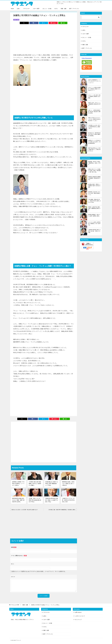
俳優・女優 (63, 9)
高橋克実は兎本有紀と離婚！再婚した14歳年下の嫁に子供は (52, 500)
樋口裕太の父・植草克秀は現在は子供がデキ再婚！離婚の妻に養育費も (94, 134)
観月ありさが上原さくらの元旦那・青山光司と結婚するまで (25, 510)
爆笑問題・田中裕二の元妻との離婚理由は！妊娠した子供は (94, 163)
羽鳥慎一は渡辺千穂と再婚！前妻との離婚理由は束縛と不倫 (94, 208)
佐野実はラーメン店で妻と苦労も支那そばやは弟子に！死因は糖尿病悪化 (94, 142)
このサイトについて (80, 616)
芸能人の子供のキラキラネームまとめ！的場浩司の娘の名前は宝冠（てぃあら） (94, 119)
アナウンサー (27, 9)
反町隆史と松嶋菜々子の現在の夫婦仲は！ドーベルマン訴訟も (18, 484)
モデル (56, 9)
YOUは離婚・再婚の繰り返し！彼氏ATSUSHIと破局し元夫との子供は (94, 201)
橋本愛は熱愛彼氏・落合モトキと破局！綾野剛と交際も (94, 215)
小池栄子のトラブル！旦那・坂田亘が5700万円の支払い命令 (68, 500)
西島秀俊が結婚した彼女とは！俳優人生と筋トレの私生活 (68, 484)
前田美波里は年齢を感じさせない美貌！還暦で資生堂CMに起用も (18, 500)
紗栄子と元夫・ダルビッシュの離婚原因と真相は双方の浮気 (94, 104)
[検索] (91, 17)
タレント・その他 (47, 9)
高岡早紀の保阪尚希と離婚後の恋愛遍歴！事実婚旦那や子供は (94, 178)
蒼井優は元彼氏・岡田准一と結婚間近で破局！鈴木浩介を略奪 (94, 186)
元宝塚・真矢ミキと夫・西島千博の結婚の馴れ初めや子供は (35, 500)
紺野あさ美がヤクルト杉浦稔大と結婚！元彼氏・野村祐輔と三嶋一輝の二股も (94, 171)
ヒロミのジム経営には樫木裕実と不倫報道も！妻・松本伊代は (94, 224)
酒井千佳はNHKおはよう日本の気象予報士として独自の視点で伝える (94, 149)
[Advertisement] (44, 38)
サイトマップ (78, 620)
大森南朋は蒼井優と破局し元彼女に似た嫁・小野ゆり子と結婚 (94, 231)
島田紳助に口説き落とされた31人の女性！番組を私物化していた (94, 193)
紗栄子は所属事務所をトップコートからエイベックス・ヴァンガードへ (94, 81)
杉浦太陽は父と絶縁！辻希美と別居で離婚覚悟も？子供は (52, 484)
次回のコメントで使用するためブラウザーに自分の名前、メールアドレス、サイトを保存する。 (39, 571)
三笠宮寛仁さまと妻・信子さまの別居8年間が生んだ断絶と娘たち (94, 127)
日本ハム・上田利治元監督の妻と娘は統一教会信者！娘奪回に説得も (94, 112)
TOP (15, 605)
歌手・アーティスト (74, 9)
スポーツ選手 (36, 9)
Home (12, 9)
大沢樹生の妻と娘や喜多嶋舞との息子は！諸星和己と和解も (35, 484)
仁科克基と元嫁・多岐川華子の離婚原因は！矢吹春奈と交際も (62, 510)
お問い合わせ (78, 612)
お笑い (19, 9)
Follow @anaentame (87, 58)
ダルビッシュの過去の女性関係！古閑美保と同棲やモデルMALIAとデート (94, 89)
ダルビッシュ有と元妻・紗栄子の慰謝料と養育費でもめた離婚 (94, 96)
